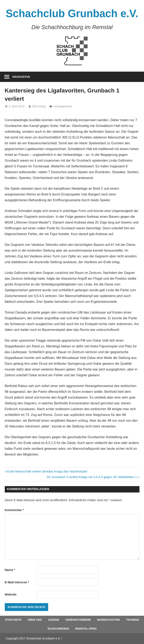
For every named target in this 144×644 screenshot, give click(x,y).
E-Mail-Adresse (17, 582)
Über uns (35, 620)
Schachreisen (58, 629)
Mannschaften (108, 620)
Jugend (54, 620)
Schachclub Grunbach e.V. (72, 14)
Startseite (13, 620)
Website (11, 594)
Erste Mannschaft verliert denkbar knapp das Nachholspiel (47, 471)
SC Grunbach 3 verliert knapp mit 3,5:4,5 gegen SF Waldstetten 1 (92, 477)
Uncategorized (62, 106)
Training (133, 620)
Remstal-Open (86, 629)
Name (10, 570)
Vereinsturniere (78, 620)
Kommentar (14, 510)
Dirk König (39, 106)
